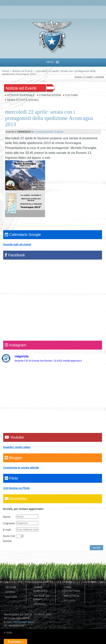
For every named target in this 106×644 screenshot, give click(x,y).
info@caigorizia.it (23, 622)
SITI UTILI (70, 601)
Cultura (71, 95)
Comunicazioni (50, 95)
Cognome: (9, 523)
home (78, 77)
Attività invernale (21, 95)
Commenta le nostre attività (21, 468)
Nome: (7, 517)
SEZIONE (11, 587)
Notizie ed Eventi (22, 71)
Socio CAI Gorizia (9, 538)
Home (5, 71)
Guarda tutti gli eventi (17, 244)
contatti (99, 77)
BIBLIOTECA (71, 596)
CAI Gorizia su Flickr (17, 488)
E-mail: (7, 530)
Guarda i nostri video (17, 447)
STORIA (10, 592)
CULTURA (11, 597)
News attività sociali (23, 100)
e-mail (88, 77)
